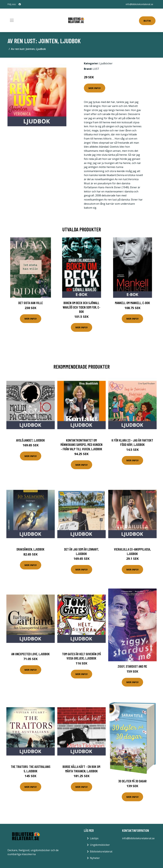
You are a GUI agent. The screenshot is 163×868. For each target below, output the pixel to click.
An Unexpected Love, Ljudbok (30, 654)
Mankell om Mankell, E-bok (132, 303)
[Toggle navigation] (12, 20)
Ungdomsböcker (100, 845)
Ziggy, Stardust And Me (132, 666)
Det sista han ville (31, 303)
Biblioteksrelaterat (101, 851)
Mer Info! (95, 88)
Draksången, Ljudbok (30, 549)
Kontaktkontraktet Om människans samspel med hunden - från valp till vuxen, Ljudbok (81, 445)
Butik (147, 21)
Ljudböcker (106, 63)
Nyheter (95, 858)
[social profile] (20, 4)
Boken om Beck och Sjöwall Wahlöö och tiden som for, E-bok (81, 307)
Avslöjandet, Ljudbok (30, 440)
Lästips (94, 838)
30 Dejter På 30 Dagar (132, 781)
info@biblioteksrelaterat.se (139, 4)
